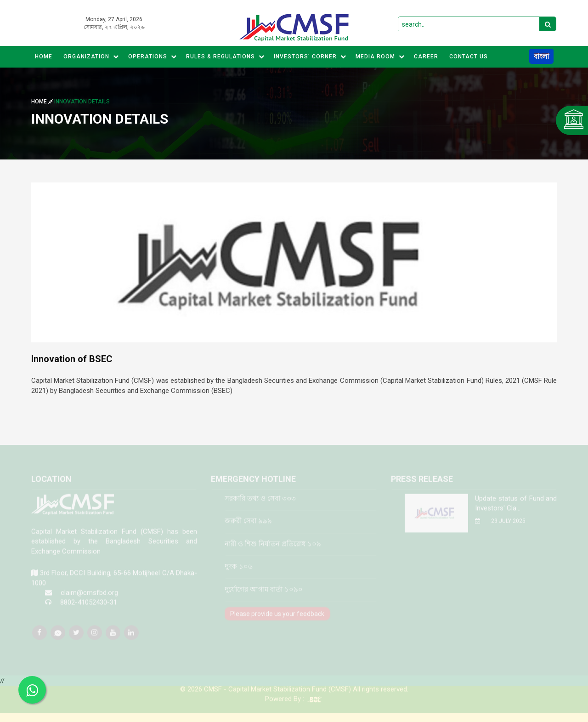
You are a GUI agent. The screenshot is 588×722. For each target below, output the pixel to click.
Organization (91, 57)
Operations (153, 57)
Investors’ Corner (310, 57)
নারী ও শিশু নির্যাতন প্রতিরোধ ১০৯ (273, 549)
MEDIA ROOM (380, 57)
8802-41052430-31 (89, 608)
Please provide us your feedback (277, 619)
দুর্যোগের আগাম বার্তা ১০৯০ (264, 594)
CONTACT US (469, 57)
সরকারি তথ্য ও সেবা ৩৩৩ (260, 503)
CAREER (426, 57)
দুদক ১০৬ (239, 571)
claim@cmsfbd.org (89, 597)
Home (44, 57)
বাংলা (541, 56)
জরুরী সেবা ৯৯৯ (248, 526)
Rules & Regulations (225, 57)
